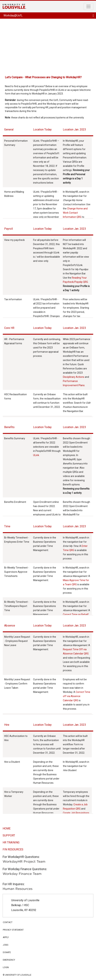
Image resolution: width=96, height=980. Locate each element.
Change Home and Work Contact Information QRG (75, 213)
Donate (7, 952)
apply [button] (48, 937)
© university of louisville (17, 975)
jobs (6, 945)
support (9, 835)
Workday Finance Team (22, 874)
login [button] (48, 967)
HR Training (11, 842)
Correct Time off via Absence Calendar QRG (77, 696)
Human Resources (18, 889)
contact (8, 922)
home (7, 828)
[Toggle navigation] (88, 6)
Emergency (9, 960)
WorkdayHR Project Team (24, 861)
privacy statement (13, 930)
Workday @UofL (48, 45)
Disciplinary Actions (74, 377)
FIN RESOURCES (13, 849)
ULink (36, 455)
